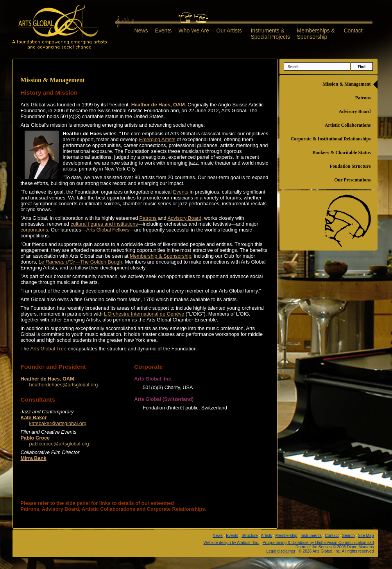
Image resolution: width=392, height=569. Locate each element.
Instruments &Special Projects (270, 33)
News (141, 31)
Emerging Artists (157, 139)
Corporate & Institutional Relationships (330, 139)
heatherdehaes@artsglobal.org (64, 385)
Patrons (148, 218)
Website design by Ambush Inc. (232, 543)
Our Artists (229, 31)
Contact (353, 31)
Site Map (366, 536)
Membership (286, 536)
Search (348, 536)
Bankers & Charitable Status (341, 153)
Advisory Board (184, 218)
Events (164, 31)
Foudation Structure (350, 166)
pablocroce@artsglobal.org (59, 444)
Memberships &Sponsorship (316, 33)
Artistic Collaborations (348, 125)
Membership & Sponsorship (160, 256)
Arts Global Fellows (107, 230)
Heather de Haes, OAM (158, 105)
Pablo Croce (35, 438)
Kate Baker (34, 417)
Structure (250, 536)
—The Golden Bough (81, 262)
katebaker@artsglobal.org (58, 423)
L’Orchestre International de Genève (144, 314)
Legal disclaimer (281, 551)
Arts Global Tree (48, 349)
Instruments (311, 536)
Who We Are (194, 31)
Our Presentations (352, 180)
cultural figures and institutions (104, 224)
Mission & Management (346, 84)
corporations (34, 230)
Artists (267, 536)
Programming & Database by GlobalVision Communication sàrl (318, 543)
